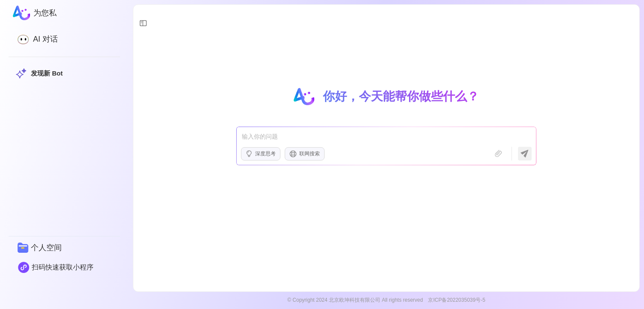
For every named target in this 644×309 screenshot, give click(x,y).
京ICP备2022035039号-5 (456, 300)
